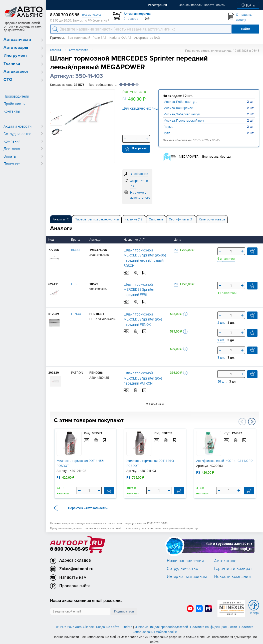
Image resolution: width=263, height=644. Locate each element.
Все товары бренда (216, 156)
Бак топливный (79, 38)
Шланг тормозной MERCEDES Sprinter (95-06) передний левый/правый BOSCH (145, 255)
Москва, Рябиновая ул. (180, 102)
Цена (178, 240)
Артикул (96, 240)
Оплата (10, 156)
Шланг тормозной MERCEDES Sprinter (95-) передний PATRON (145, 374)
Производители (16, 96)
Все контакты (91, 15)
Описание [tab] (156, 219)
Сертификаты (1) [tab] (181, 219)
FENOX (76, 309)
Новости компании (232, 572)
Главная (56, 50)
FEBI (74, 280)
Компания (12, 141)
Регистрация (157, 5)
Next (252, 417)
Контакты (12, 111)
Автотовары (16, 48)
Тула (167, 133)
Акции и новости (18, 126)
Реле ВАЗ (100, 38)
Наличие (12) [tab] (134, 219)
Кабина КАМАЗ (120, 38)
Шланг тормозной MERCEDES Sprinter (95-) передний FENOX (145, 315)
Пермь (168, 127)
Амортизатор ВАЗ (147, 38)
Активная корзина (137, 14)
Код (51, 240)
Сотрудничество (17, 134)
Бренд (76, 240)
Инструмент (15, 56)
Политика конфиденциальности (214, 623)
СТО (8, 80)
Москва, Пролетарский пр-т (184, 120)
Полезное (12, 164)
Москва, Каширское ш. (180, 108)
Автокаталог (16, 72)
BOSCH (76, 250)
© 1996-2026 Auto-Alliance (75, 623)
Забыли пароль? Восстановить (202, 5)
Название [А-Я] (135, 240)
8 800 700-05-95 (69, 545)
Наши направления (185, 556)
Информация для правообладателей (161, 623)
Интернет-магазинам (187, 572)
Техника (12, 64)
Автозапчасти (17, 40)
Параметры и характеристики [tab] (97, 219)
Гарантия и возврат (233, 564)
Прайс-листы (15, 104)
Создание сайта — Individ (114, 623)
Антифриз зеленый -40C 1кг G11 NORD (224, 456)
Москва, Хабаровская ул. (182, 114)
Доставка (12, 149)
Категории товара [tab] (212, 219)
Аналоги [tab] (61, 219)
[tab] (61, 219)
